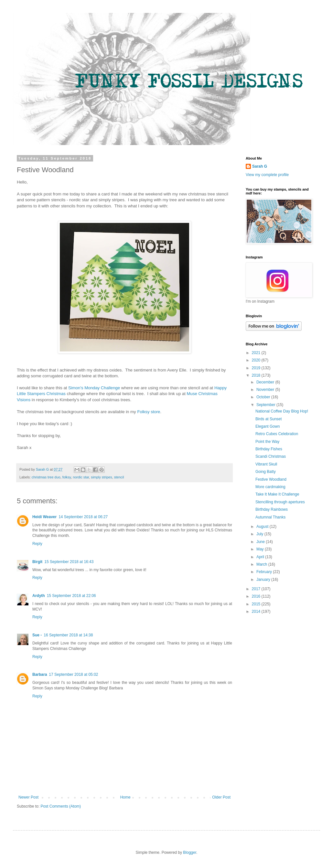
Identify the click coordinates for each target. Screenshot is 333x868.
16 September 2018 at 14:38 (68, 635)
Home (125, 797)
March (262, 564)
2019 (257, 368)
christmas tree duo (46, 477)
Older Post (221, 797)
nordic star (81, 477)
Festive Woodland (271, 479)
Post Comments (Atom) (61, 806)
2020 (257, 360)
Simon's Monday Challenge (94, 388)
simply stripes (101, 477)
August (263, 527)
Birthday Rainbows (272, 509)
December (266, 382)
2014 (257, 612)
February (265, 572)
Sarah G (260, 166)
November (266, 390)
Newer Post (28, 797)
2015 (257, 604)
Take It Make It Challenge (277, 494)
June (261, 542)
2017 (257, 589)
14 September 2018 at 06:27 (83, 517)
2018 (257, 375)
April (261, 557)
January (264, 580)
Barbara (40, 675)
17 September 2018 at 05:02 (73, 675)
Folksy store (149, 412)
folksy (67, 477)
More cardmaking (270, 487)
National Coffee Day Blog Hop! (282, 411)
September (266, 405)
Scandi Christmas (271, 456)
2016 (257, 596)
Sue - (37, 635)
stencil (119, 477)
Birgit (37, 562)
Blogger (190, 852)
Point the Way (267, 442)
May (261, 549)
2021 (257, 353)
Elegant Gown (268, 426)
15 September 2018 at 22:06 (71, 596)
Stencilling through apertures (280, 502)
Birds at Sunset (269, 419)
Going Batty (266, 472)
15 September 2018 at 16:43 (69, 562)
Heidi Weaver (44, 517)
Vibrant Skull (266, 464)
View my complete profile (267, 175)
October (264, 397)
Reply (37, 544)
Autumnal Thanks (270, 517)
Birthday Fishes (269, 449)
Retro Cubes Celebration (277, 434)
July (260, 534)
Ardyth (39, 596)
